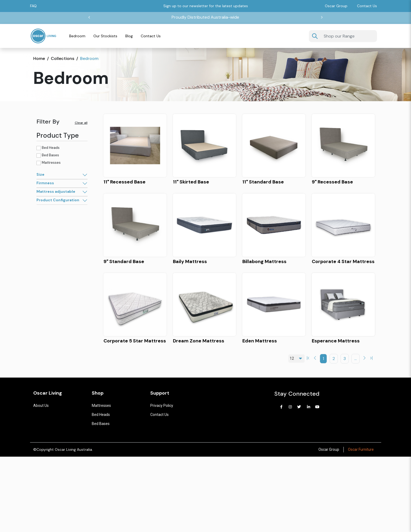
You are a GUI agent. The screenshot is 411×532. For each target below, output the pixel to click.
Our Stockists (105, 36)
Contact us (159, 415)
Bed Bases (50, 155)
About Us (41, 406)
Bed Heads (51, 148)
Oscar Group (329, 449)
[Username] (349, 36)
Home (39, 58)
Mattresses (51, 163)
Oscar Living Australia (73, 449)
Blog (129, 36)
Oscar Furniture (361, 449)
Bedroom (77, 36)
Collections (63, 58)
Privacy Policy (162, 406)
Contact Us (367, 6)
